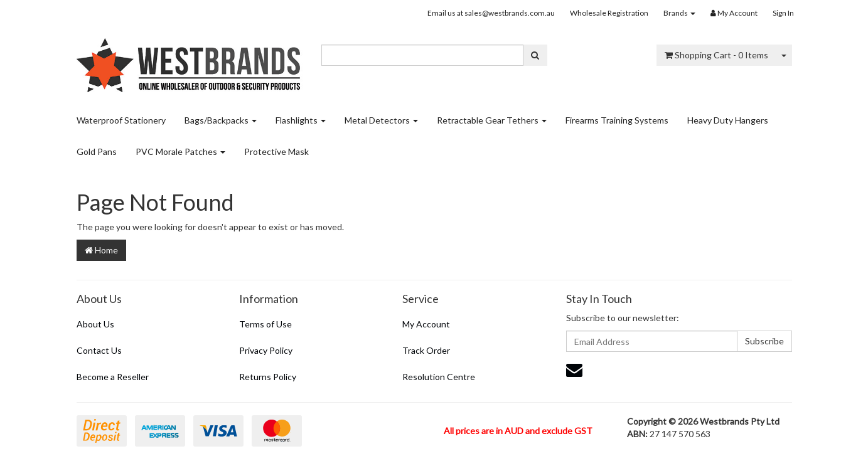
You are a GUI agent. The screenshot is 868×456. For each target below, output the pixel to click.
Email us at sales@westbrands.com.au (491, 13)
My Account (426, 324)
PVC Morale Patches (180, 151)
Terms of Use (265, 324)
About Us (95, 324)
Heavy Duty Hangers (728, 120)
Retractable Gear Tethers (492, 120)
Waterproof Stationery (121, 120)
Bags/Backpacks (221, 120)
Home (101, 250)
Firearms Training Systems (617, 120)
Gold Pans (97, 151)
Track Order (426, 350)
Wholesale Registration (609, 13)
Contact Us (99, 350)
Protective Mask (276, 151)
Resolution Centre (439, 377)
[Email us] (574, 369)
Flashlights (301, 120)
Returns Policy (268, 377)
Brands (679, 13)
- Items (716, 55)
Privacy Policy (266, 350)
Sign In (783, 13)
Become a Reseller (113, 377)
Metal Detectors (381, 120)
